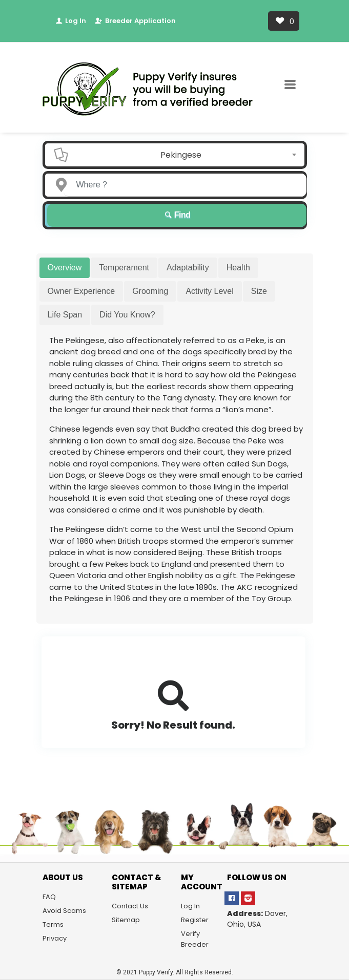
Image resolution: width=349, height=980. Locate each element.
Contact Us (130, 906)
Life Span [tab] (65, 315)
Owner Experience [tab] (81, 291)
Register (195, 920)
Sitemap (126, 920)
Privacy (55, 938)
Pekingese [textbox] (181, 155)
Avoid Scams (64, 911)
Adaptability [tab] (188, 268)
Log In (70, 21)
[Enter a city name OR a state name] (185, 185)
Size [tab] (259, 291)
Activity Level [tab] (209, 291)
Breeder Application (135, 21)
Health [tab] (238, 268)
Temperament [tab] (124, 268)
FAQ (49, 897)
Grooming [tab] (150, 291)
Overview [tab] (65, 268)
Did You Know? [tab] (127, 315)
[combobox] (184, 155)
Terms (53, 924)
